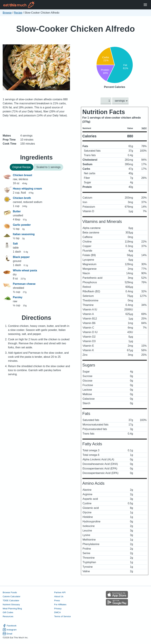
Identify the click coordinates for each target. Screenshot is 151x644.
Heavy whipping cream (27, 189)
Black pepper (21, 257)
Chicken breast (23, 175)
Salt (15, 244)
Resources (8, 616)
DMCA (57, 612)
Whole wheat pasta (25, 270)
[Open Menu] (145, 5)
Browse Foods (10, 592)
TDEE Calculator (11, 600)
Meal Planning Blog (12, 608)
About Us (59, 596)
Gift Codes (8, 612)
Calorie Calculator (11, 596)
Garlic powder (22, 225)
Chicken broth (22, 198)
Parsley (18, 297)
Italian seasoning (24, 234)
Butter (17, 211)
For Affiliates (60, 604)
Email (7, 634)
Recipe (18, 13)
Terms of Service (62, 616)
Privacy (58, 608)
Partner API (60, 592)
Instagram (10, 630)
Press (57, 600)
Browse (7, 13)
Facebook (10, 626)
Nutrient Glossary (11, 604)
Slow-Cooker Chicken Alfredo (75, 29)
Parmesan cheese (24, 284)
